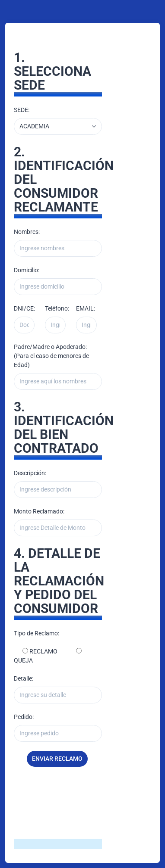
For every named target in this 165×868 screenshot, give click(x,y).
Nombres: (27, 232)
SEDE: (22, 110)
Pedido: (24, 717)
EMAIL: (86, 308)
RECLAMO (43, 651)
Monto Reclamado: (39, 511)
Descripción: (30, 473)
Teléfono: (57, 308)
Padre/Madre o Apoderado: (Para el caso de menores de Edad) (51, 356)
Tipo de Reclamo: (36, 633)
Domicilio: (27, 270)
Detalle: (24, 678)
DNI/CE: (24, 308)
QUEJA (23, 660)
